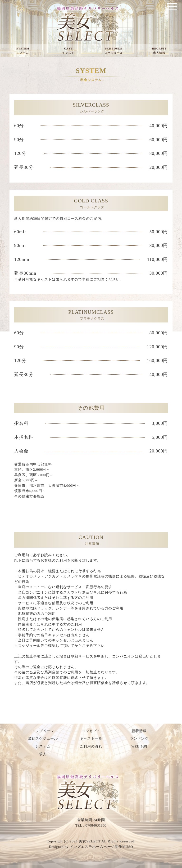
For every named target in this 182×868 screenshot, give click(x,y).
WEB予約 (139, 746)
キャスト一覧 (91, 738)
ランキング (139, 738)
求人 (43, 754)
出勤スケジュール (43, 738)
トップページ (43, 731)
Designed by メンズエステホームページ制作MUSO (91, 846)
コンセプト (91, 731)
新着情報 (139, 731)
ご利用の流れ (91, 746)
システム (43, 746)
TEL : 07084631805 (91, 825)
